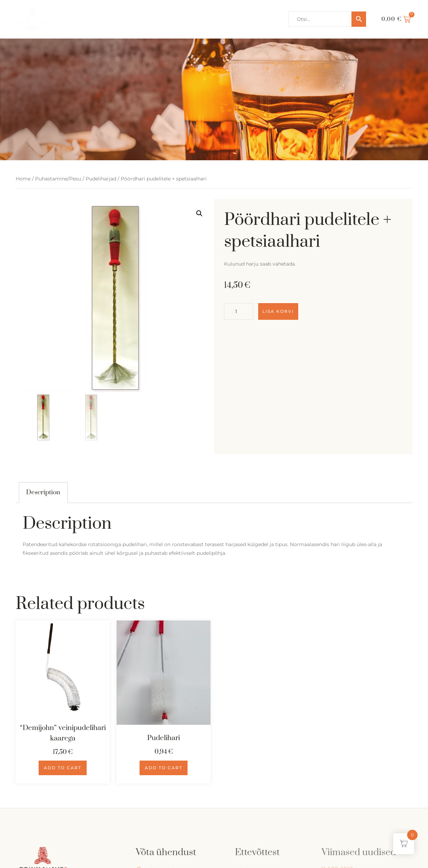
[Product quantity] (239, 311)
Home (23, 179)
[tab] (43, 493)
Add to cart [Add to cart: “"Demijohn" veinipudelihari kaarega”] (63, 768)
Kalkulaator (261, 19)
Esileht (113, 19)
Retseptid (180, 19)
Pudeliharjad (101, 179)
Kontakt (219, 19)
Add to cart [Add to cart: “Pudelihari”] (164, 768)
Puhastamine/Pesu (58, 179)
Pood (145, 19)
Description (43, 492)
